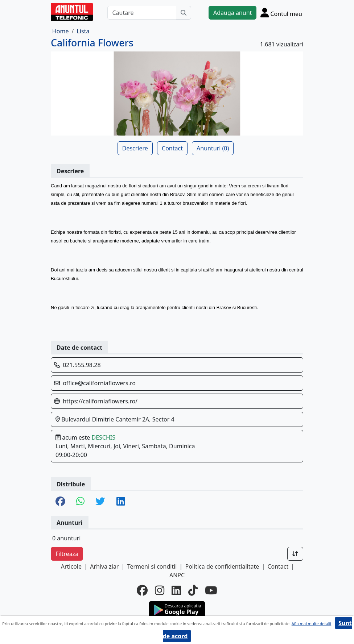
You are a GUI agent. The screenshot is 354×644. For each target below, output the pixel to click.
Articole (71, 566)
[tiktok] (193, 591)
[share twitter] (100, 502)
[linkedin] (176, 591)
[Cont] (281, 13)
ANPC (177, 575)
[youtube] (211, 591)
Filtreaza (67, 554)
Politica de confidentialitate (222, 566)
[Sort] (295, 554)
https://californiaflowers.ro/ (100, 401)
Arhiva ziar (104, 566)
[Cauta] (184, 13)
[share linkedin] (121, 502)
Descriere (135, 148)
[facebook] (142, 591)
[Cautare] (142, 13)
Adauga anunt (232, 13)
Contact (172, 148)
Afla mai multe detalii (311, 624)
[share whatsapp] (80, 502)
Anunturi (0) (213, 148)
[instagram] (160, 591)
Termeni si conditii (152, 566)
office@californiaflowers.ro (99, 383)
